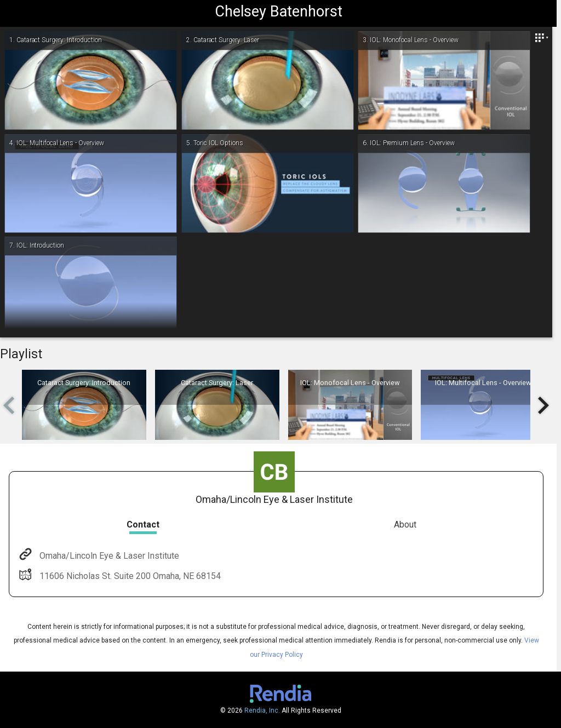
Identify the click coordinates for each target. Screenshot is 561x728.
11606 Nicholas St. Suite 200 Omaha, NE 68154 (129, 576)
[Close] (541, 38)
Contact (143, 524)
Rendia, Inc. (262, 710)
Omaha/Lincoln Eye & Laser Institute (108, 556)
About (405, 524)
